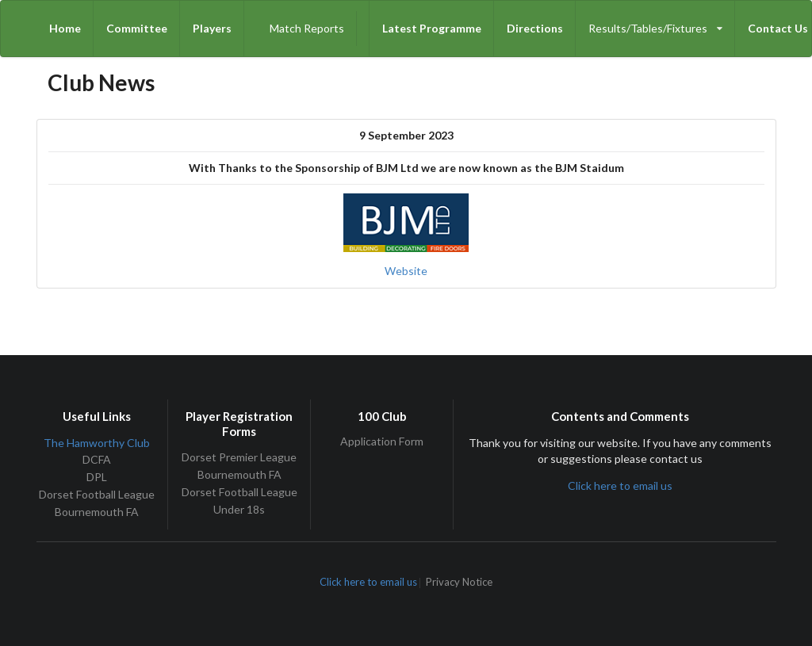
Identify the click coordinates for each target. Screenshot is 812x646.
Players (212, 28)
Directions (535, 28)
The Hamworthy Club (97, 443)
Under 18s (239, 509)
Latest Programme (432, 28)
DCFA (97, 459)
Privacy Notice (459, 583)
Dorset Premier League (239, 457)
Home (65, 28)
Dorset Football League (97, 494)
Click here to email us (620, 485)
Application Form (382, 441)
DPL (97, 477)
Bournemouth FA (97, 512)
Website (406, 271)
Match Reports (307, 28)
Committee (137, 28)
